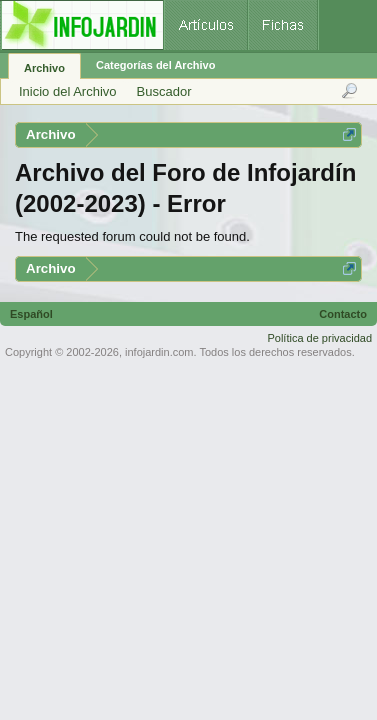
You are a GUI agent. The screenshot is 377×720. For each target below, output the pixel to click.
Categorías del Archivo (155, 65)
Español (31, 314)
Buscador (164, 91)
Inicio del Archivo (68, 91)
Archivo (44, 68)
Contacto (343, 314)
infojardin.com (159, 352)
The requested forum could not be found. (132, 236)
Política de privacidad (319, 338)
